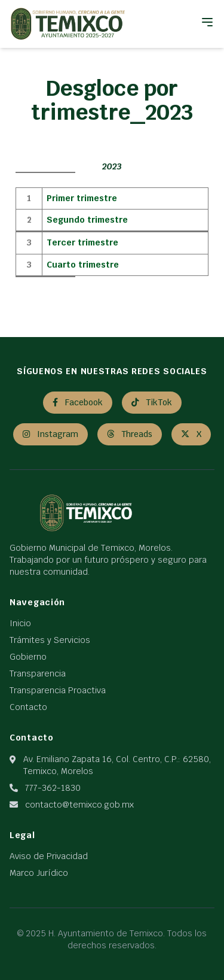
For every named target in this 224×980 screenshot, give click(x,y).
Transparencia (38, 673)
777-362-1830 (53, 788)
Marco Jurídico (39, 873)
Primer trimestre (82, 198)
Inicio (20, 623)
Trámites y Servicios (50, 640)
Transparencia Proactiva (58, 690)
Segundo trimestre (87, 220)
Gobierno (28, 657)
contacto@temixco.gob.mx (79, 805)
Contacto (28, 707)
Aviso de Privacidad (49, 856)
